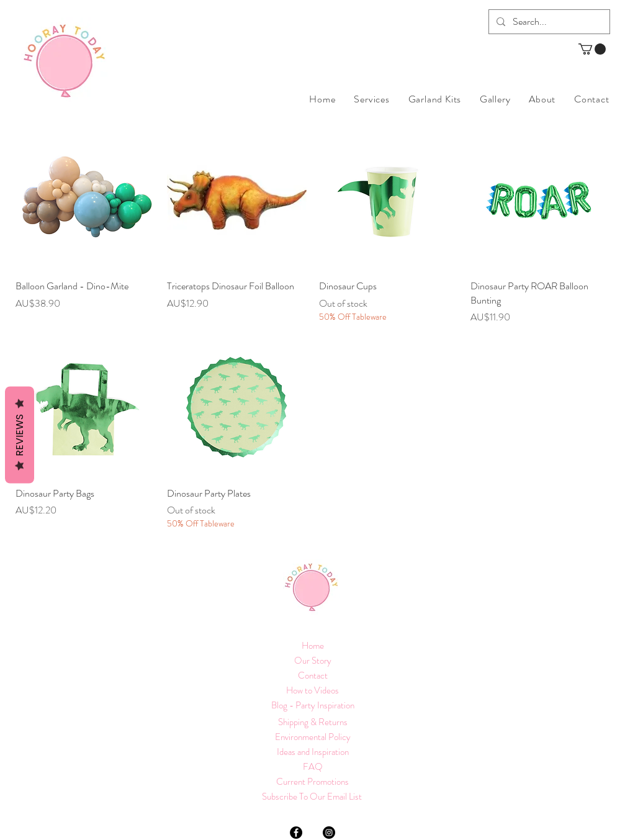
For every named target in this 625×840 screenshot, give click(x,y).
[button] (592, 49)
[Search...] (548, 22)
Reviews (20, 435)
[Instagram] (329, 833)
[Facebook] (296, 833)
